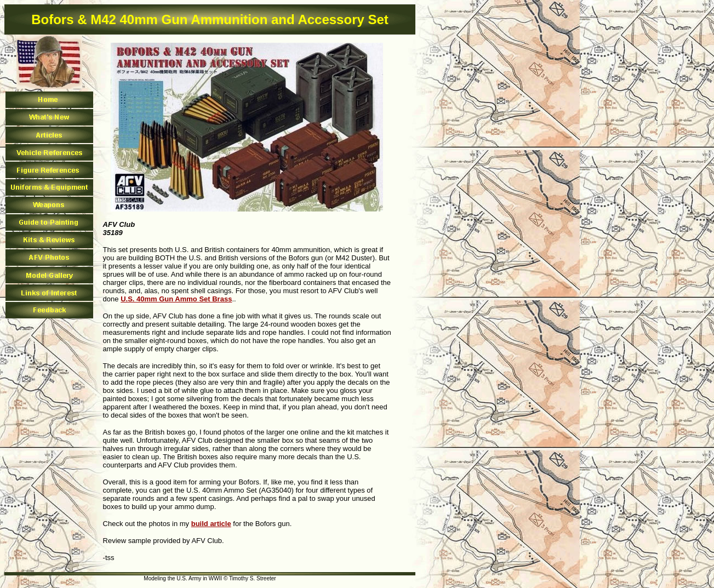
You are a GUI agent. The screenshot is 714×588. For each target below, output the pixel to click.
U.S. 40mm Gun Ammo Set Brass (176, 299)
